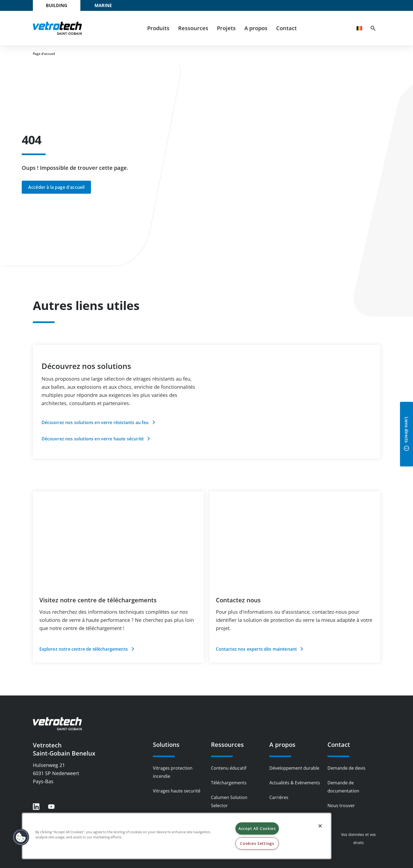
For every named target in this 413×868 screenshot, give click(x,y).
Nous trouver (341, 806)
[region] (177, 836)
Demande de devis (346, 768)
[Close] (320, 826)
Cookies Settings (257, 843)
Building (57, 5)
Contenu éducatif (229, 768)
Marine (103, 5)
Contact (286, 28)
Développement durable (294, 768)
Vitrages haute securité (177, 791)
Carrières (279, 797)
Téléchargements (229, 783)
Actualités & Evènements (295, 783)
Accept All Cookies (257, 828)
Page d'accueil (44, 54)
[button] (21, 837)
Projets (226, 28)
